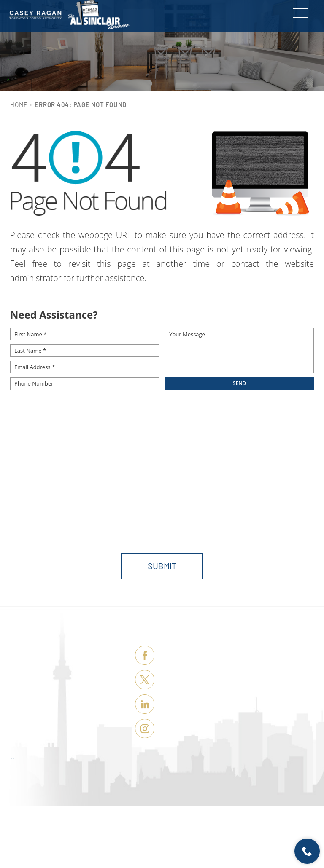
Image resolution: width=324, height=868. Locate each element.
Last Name (105, 479)
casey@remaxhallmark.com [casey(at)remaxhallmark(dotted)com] (239, 703)
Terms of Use (205, 853)
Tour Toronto (55, 716)
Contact (69, 747)
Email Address (267, 479)
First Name (28, 479)
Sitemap (229, 853)
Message (25, 515)
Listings (68, 670)
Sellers (69, 701)
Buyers (72, 685)
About (75, 732)
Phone (176, 479)
